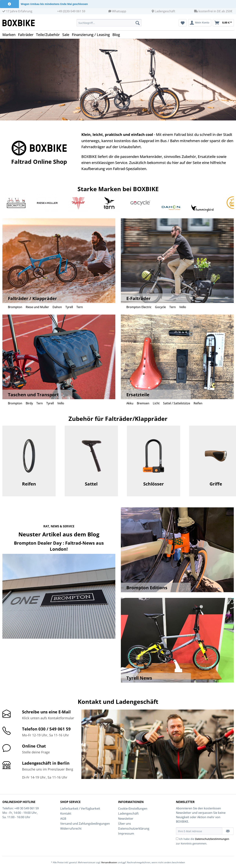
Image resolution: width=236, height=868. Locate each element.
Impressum (126, 833)
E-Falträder (138, 298)
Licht (156, 403)
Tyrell (69, 307)
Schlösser (154, 484)
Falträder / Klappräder (32, 298)
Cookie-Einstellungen (133, 809)
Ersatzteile (138, 395)
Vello (183, 307)
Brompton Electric (139, 307)
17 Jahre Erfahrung (17, 11)
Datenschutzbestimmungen (212, 839)
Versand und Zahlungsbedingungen (85, 824)
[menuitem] (109, 25)
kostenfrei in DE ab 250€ (213, 11)
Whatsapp (119, 11)
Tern (80, 307)
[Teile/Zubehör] (49, 35)
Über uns (125, 824)
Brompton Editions (147, 588)
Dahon (57, 307)
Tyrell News (139, 678)
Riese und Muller (37, 307)
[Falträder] (27, 35)
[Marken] (10, 35)
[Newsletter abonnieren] (228, 831)
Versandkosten (109, 862)
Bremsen (143, 403)
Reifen (198, 403)
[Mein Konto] (200, 23)
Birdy (29, 403)
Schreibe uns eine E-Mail (46, 712)
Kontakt (66, 813)
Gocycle (160, 307)
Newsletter (126, 819)
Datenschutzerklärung (134, 829)
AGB (63, 819)
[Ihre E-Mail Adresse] (199, 831)
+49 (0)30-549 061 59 (71, 11)
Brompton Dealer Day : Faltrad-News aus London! (59, 546)
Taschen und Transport (33, 395)
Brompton (15, 307)
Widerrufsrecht (71, 829)
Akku (130, 403)
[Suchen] (138, 23)
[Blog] (117, 35)
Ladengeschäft (165, 11)
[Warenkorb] (223, 23)
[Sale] (67, 35)
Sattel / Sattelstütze (177, 403)
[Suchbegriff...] (109, 23)
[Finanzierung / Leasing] (92, 35)
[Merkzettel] (183, 23)
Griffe (216, 484)
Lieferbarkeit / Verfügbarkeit (80, 809)
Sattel (91, 484)
